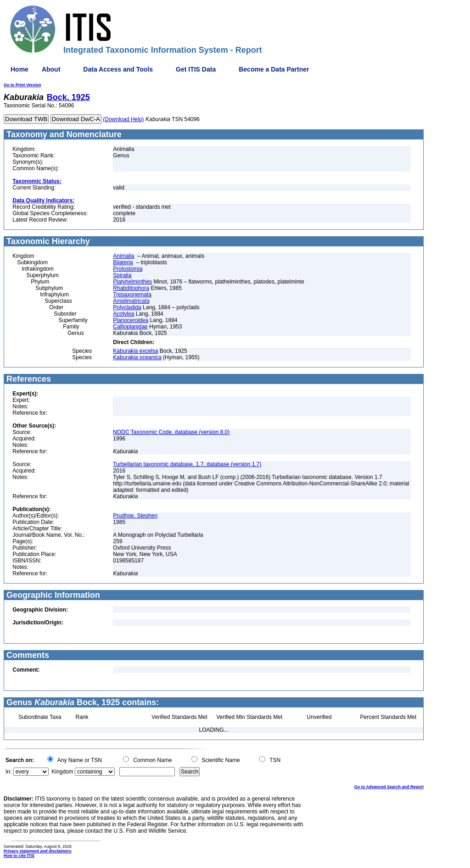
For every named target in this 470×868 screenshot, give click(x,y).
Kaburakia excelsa (135, 351)
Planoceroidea (131, 320)
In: (8, 772)
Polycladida (127, 307)
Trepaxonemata (132, 295)
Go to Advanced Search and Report (389, 787)
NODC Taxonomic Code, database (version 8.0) (171, 432)
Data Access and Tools (118, 69)
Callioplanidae (130, 327)
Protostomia (128, 269)
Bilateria (123, 262)
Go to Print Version (22, 85)
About (51, 69)
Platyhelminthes (132, 282)
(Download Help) (123, 119)
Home (20, 69)
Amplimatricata (131, 301)
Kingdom (62, 772)
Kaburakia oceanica (137, 357)
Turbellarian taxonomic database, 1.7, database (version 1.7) (187, 464)
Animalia (123, 256)
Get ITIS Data (196, 69)
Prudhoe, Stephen (135, 516)
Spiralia (122, 275)
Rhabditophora (131, 288)
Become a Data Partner (274, 69)
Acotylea (123, 314)
